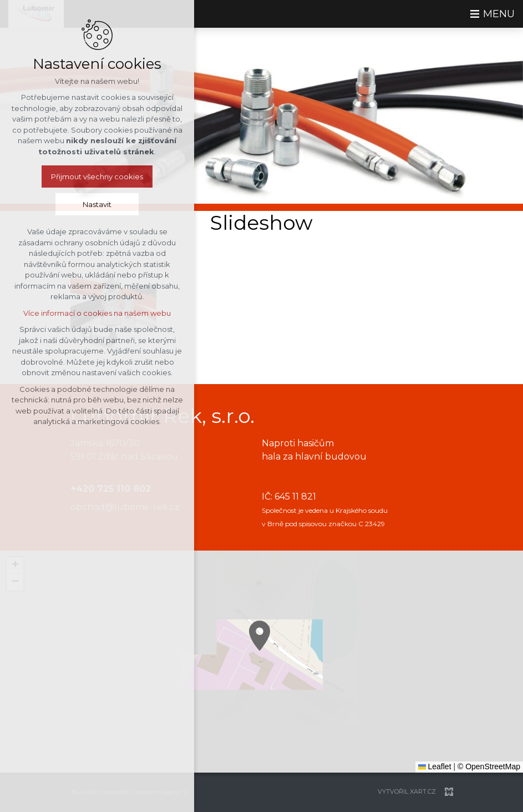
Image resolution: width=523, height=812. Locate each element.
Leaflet (435, 766)
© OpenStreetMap (489, 766)
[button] (373, 688)
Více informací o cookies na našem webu (97, 313)
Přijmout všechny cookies (97, 176)
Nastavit (97, 204)
